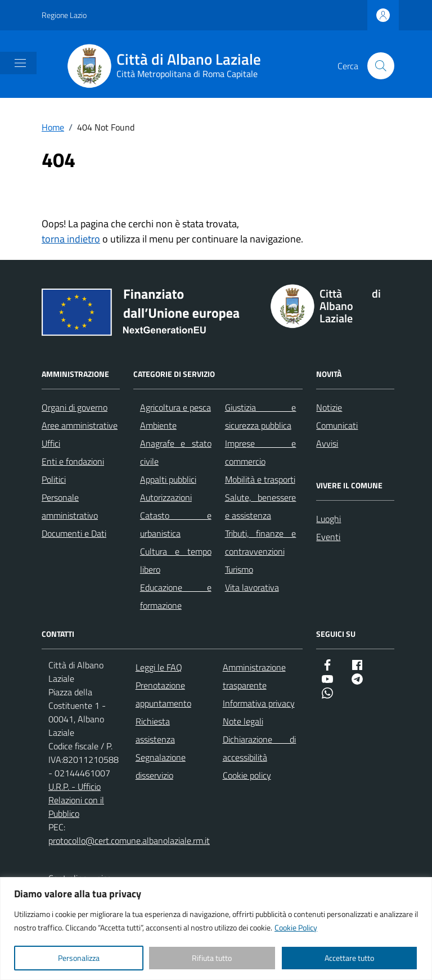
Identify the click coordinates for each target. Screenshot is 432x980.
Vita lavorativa (252, 587)
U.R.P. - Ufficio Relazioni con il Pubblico (76, 800)
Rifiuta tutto (212, 958)
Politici (54, 479)
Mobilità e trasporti (260, 479)
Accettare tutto (349, 958)
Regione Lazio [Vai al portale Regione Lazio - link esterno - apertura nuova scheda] (64, 15)
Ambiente (158, 425)
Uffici (51, 443)
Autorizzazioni (166, 497)
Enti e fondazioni (73, 461)
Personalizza (79, 958)
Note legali (243, 721)
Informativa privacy (259, 703)
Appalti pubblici (168, 479)
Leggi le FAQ (159, 667)
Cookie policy (247, 775)
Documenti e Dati (74, 533)
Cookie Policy (296, 927)
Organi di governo (75, 407)
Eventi (328, 537)
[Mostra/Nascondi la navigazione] (20, 63)
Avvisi (327, 443)
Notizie (329, 407)
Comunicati (337, 425)
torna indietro (71, 239)
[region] (216, 929)
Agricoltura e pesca (175, 407)
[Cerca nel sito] (381, 66)
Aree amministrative (80, 425)
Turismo (239, 569)
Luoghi (328, 519)
